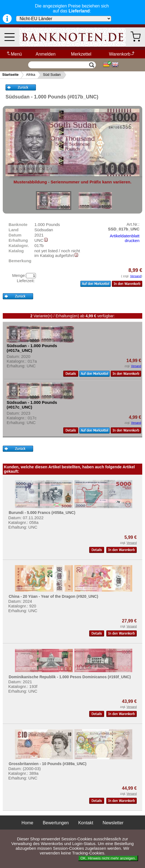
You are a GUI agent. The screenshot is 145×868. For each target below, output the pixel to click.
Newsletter (113, 823)
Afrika (31, 75)
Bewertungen (56, 823)
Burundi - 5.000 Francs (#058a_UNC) (42, 513)
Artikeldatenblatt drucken (125, 238)
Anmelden (46, 54)
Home (27, 823)
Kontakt (86, 823)
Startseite (10, 75)
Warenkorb (122, 54)
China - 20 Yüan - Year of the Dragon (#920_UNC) (53, 596)
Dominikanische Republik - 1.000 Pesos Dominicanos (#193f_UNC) (70, 677)
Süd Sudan (52, 75)
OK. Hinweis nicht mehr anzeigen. (108, 858)
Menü (14, 54)
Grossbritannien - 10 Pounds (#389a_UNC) (48, 764)
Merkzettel (81, 54)
